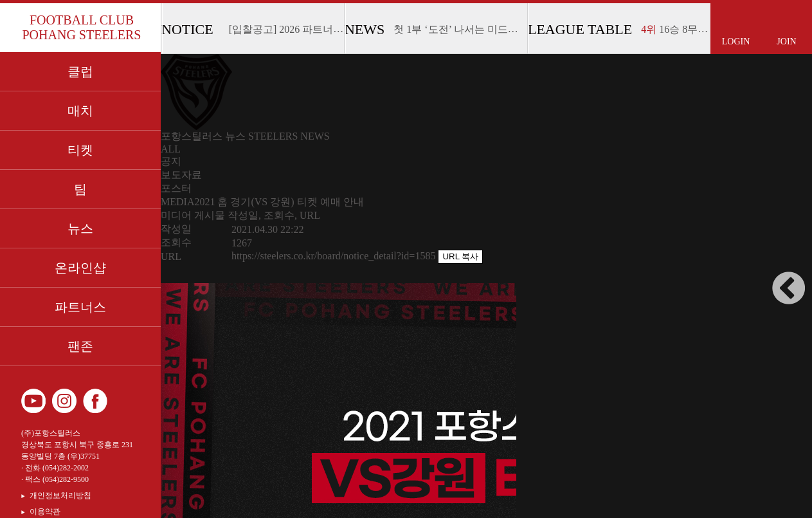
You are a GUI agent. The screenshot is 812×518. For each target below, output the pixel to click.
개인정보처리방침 (60, 495)
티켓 (80, 150)
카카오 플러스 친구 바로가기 (126, 401)
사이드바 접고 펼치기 (789, 288)
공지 (171, 161)
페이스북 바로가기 (95, 401)
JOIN (786, 42)
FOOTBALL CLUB (81, 28)
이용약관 (45, 512)
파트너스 (80, 307)
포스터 (176, 188)
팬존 (80, 346)
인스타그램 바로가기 (64, 401)
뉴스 (80, 228)
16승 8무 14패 (681, 29)
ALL (171, 149)
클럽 (80, 71)
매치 (80, 111)
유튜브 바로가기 (33, 401)
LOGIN (736, 42)
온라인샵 (80, 268)
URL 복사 (460, 256)
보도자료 (181, 175)
